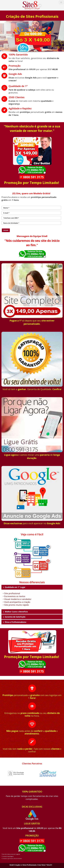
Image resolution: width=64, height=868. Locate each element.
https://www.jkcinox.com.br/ (32, 803)
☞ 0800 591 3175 (32, 177)
